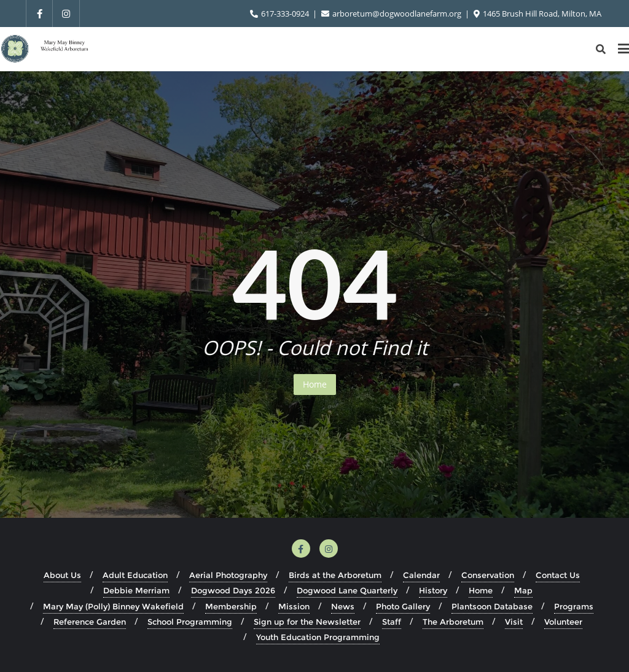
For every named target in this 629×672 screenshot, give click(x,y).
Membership (231, 606)
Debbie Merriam (136, 590)
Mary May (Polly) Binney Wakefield (113, 606)
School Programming (190, 622)
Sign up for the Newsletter (307, 622)
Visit (514, 622)
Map (523, 590)
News (343, 606)
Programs (574, 606)
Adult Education (135, 575)
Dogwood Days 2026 (233, 590)
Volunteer (563, 622)
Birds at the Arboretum (335, 575)
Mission (294, 606)
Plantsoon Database (492, 606)
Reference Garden (90, 622)
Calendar (421, 575)
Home (315, 384)
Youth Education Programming (318, 637)
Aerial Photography (228, 575)
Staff (392, 622)
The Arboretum (453, 622)
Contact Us (558, 575)
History (433, 590)
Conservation (488, 575)
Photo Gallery (403, 606)
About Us (62, 575)
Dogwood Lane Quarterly (347, 590)
